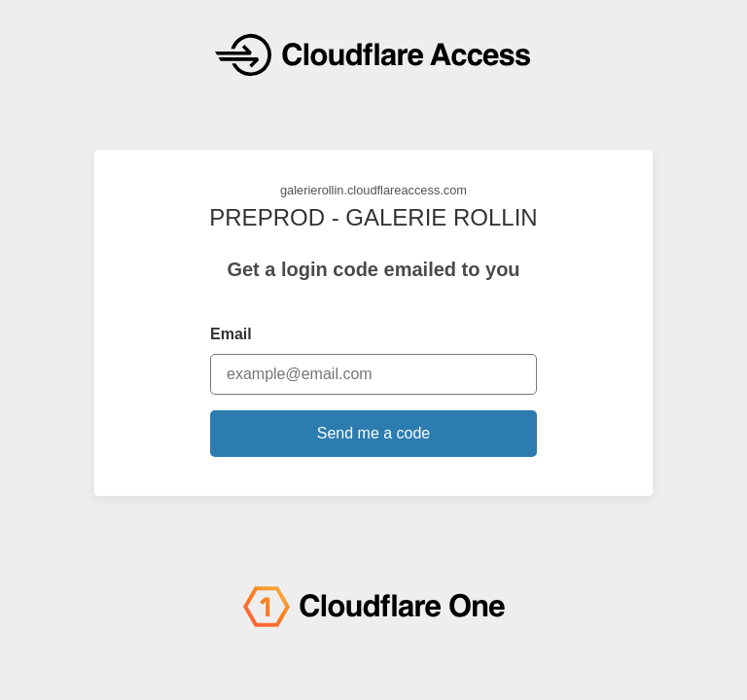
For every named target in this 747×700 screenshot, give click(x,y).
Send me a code (374, 433)
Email (231, 334)
